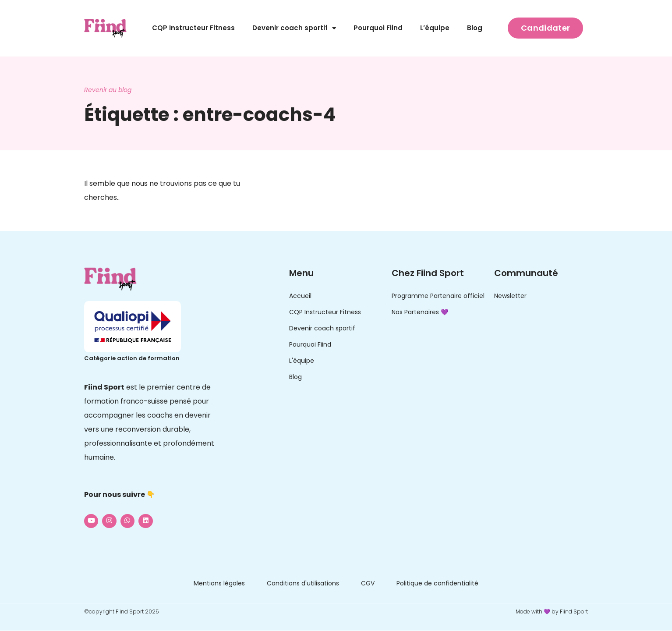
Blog (475, 28)
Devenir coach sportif (294, 28)
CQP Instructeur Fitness (193, 28)
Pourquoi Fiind (378, 28)
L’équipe (435, 28)
